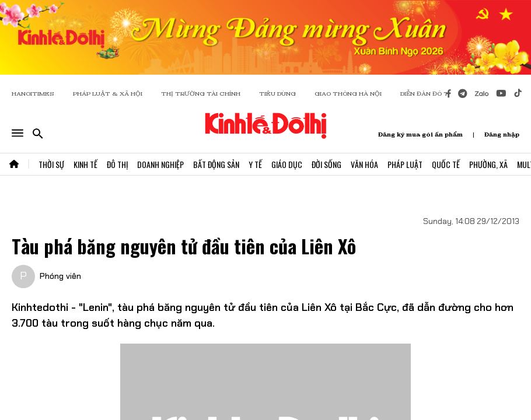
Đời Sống (326, 164)
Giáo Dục (287, 164)
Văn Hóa (364, 164)
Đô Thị (117, 164)
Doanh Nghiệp (160, 164)
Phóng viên (60, 276)
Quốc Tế (446, 164)
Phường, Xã (488, 164)
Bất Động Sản (216, 164)
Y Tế (255, 164)
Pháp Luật (405, 164)
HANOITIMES (33, 94)
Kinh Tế (85, 164)
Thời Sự (51, 164)
